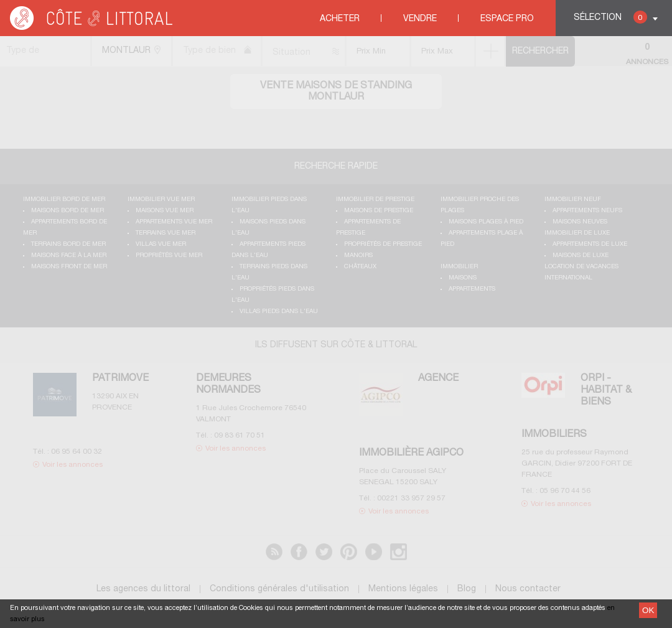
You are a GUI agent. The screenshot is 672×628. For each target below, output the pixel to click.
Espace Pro (507, 19)
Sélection (610, 17)
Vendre (420, 19)
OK (648, 610)
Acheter (340, 19)
